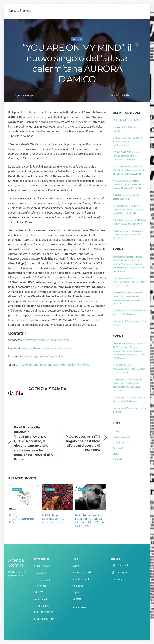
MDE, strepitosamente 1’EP (21, 519)
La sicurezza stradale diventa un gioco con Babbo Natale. (129, 313)
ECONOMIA (43, 607)
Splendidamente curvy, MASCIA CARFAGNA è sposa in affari (129, 222)
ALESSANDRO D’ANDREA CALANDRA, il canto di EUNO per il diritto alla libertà (128, 210)
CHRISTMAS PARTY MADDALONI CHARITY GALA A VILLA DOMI (129, 282)
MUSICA (77, 40)
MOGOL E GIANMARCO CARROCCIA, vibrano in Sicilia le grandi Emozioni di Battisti (129, 185)
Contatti (117, 460)
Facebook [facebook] (120, 566)
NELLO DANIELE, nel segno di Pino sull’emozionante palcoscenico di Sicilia (128, 156)
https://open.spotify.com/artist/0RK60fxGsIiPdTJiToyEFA (53, 365)
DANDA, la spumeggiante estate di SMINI (53, 519)
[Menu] (141, 8)
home (116, 432)
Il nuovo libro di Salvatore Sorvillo (126, 129)
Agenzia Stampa (24, 96)
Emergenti (45, 581)
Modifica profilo (121, 443)
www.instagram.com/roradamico (43, 357)
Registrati (118, 448)
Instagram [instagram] (120, 573)
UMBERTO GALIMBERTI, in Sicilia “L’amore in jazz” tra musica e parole (127, 142)
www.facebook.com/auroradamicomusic (47, 349)
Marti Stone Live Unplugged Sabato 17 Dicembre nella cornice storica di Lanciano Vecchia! (127, 298)
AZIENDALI (41, 600)
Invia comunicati (121, 437)
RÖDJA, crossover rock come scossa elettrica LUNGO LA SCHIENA (90, 521)
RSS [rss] (117, 580)
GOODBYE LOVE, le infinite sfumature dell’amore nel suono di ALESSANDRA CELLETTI (129, 171)
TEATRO (41, 587)
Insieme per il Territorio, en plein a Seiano (129, 323)
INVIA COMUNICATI (45, 619)
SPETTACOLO (42, 566)
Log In (116, 454)
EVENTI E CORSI (43, 613)
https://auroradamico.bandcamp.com (46, 341)
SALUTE (39, 593)
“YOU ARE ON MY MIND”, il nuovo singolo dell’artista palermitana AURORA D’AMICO (77, 64)
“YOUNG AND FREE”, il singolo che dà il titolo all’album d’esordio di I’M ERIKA (83, 444)
